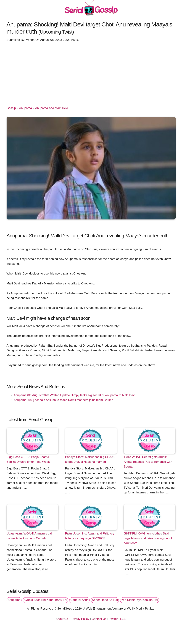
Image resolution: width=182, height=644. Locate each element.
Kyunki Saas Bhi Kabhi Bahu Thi (45, 600)
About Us (62, 619)
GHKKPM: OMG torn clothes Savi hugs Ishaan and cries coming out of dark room (148, 538)
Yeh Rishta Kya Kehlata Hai (140, 600)
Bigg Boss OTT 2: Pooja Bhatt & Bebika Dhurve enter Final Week (28, 459)
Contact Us (99, 619)
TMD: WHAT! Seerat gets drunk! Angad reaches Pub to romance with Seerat (148, 462)
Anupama (25, 108)
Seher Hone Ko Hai (105, 600)
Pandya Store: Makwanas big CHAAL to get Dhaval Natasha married (90, 459)
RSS (123, 619)
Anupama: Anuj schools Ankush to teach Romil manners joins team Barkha (64, 400)
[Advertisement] (91, 72)
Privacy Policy (80, 619)
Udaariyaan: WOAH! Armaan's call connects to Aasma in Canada (30, 536)
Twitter (113, 619)
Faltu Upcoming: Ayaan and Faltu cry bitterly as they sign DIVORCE (90, 536)
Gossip (11, 108)
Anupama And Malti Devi (52, 108)
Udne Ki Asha (79, 600)
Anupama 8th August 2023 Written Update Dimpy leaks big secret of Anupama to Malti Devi (75, 395)
